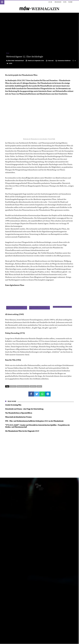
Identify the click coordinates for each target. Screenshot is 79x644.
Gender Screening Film (13, 544)
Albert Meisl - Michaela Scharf (16, 61)
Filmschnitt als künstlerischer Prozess (18, 557)
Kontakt (70, 2)
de (51, 2)
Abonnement (58, 2)
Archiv (65, 2)
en (49, 2)
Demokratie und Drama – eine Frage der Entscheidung (24, 548)
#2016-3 (13, 526)
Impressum (36, 638)
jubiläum (33, 526)
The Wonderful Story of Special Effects (19, 553)
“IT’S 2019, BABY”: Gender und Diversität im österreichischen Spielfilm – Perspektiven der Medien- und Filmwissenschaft (37, 566)
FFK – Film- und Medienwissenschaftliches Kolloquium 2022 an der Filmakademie (34, 561)
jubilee (39, 526)
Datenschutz (43, 638)
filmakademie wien (23, 526)
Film (8, 53)
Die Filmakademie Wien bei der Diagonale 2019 (22, 571)
